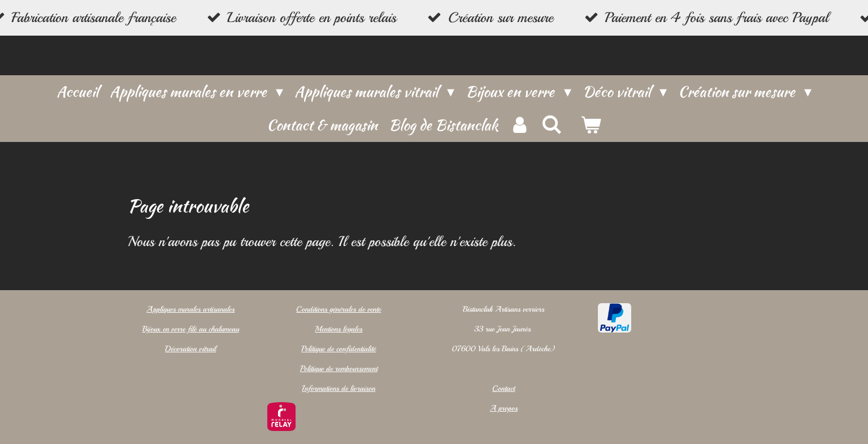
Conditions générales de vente (338, 309)
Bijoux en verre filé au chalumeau (190, 329)
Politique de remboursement (338, 368)
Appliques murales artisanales (190, 309)
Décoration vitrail (190, 349)
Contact (504, 388)
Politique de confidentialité (338, 349)
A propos (504, 408)
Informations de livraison (338, 388)
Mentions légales (338, 329)
